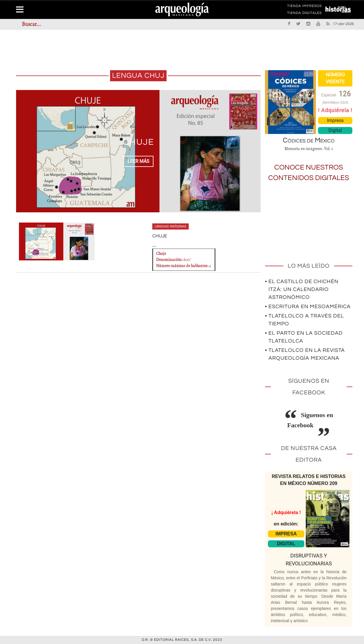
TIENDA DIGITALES (304, 14)
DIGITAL (286, 544)
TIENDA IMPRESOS (304, 7)
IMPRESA (286, 534)
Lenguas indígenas (170, 226)
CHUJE (138, 142)
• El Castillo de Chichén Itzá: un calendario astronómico (302, 289)
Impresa (335, 120)
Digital (335, 130)
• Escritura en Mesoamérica (308, 307)
